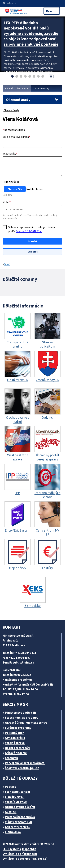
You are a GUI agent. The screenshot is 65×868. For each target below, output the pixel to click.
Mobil (7, 202)
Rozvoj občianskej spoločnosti (25, 763)
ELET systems (12, 849)
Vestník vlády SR (16, 802)
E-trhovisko (13, 832)
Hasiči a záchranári (17, 748)
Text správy (10, 153)
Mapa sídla (29, 849)
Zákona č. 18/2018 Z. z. (29, 231)
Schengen (12, 758)
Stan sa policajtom (18, 792)
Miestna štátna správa (20, 817)
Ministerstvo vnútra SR (20, 713)
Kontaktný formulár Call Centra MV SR (28, 685)
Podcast (10, 787)
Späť (7, 264)
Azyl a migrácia (15, 738)
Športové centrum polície (22, 768)
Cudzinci (11, 812)
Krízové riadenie (16, 753)
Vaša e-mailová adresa (16, 137)
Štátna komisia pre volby (22, 718)
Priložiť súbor (11, 182)
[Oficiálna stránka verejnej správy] (12, 3)
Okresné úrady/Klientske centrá (26, 723)
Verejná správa (15, 743)
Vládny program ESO (19, 822)
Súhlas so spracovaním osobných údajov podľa (32, 229)
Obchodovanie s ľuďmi (20, 807)
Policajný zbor (14, 733)
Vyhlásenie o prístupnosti (20, 854)
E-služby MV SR (15, 797)
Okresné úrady (41, 88)
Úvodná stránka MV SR (17, 88)
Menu (52, 11)
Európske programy (18, 728)
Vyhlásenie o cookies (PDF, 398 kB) (25, 859)
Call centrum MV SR (18, 827)
